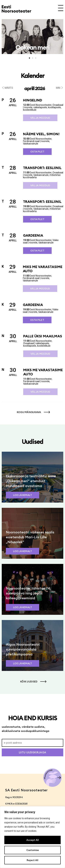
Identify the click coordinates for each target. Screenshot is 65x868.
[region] (32, 837)
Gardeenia (33, 235)
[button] (2, 35)
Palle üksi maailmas (43, 336)
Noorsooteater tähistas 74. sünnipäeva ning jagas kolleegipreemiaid (28, 593)
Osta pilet (37, 152)
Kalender (33, 76)
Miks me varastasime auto (43, 269)
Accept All (33, 840)
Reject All (32, 860)
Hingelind (33, 100)
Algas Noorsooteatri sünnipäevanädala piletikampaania (23, 649)
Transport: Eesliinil (42, 168)
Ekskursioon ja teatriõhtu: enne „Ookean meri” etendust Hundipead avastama (31, 481)
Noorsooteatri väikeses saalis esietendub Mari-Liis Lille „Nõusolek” (30, 537)
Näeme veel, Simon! (41, 134)
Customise (33, 850)
